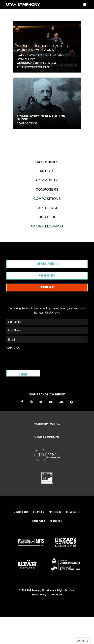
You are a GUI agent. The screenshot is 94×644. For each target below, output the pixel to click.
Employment (39, 521)
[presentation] (32, 358)
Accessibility (21, 512)
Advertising (55, 512)
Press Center (73, 512)
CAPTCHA (13, 348)
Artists (22, 67)
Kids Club (47, 217)
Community (47, 180)
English (80, 641)
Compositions (38, 67)
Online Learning (47, 226)
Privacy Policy (39, 595)
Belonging (39, 512)
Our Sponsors (47, 276)
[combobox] (83, 641)
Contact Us (56, 521)
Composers (47, 189)
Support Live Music (47, 264)
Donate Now (47, 287)
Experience (47, 208)
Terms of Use (55, 595)
